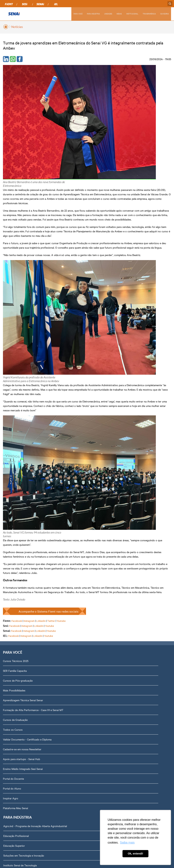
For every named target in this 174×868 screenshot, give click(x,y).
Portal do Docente (13, 466)
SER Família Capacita (15, 358)
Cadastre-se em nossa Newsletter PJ (110, 417)
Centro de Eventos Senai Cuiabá (108, 446)
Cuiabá (7, 566)
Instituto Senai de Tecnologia (106, 387)
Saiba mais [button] (127, 843)
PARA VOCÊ (77, 14)
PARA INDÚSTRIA (92, 14)
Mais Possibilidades (14, 377)
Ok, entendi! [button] (135, 854)
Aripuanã (8, 527)
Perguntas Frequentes (18, 666)
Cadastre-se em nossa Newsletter (22, 436)
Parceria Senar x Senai (102, 436)
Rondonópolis (11, 596)
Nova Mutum (10, 586)
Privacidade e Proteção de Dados (24, 765)
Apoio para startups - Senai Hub (21, 446)
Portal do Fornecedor (17, 686)
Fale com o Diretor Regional (21, 745)
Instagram (29, 306)
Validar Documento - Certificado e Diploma (27, 426)
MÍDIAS (119, 14)
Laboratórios (97, 397)
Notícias (17, 27)
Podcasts (95, 517)
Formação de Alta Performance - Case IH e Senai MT (33, 397)
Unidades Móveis (99, 407)
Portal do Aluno (12, 475)
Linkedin (41, 306)
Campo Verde (11, 576)
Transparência (13, 696)
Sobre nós (11, 647)
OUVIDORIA (165, 14)
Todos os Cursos (13, 417)
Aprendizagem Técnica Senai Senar (23, 387)
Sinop (6, 605)
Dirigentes (11, 657)
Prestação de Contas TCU (20, 715)
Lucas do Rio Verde (14, 556)
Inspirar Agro (11, 485)
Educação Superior (100, 367)
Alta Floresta (10, 517)
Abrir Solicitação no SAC (19, 755)
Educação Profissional (102, 358)
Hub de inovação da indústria (106, 426)
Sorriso (7, 615)
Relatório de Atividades (103, 546)
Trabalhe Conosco (16, 735)
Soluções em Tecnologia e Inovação (110, 377)
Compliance (12, 676)
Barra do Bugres (12, 537)
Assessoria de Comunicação (21, 725)
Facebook (17, 306)
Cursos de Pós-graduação (18, 367)
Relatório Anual (14, 706)
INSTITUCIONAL (132, 14)
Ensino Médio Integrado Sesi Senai (23, 456)
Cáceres (8, 546)
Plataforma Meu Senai (15, 495)
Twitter (51, 306)
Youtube (61, 306)
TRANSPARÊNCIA (149, 14)
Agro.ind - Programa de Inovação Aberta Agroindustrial (121, 348)
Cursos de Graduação (15, 407)
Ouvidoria (11, 784)
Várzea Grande (11, 625)
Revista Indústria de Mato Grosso (109, 537)
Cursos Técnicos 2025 (16, 348)
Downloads (12, 774)
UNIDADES (107, 14)
